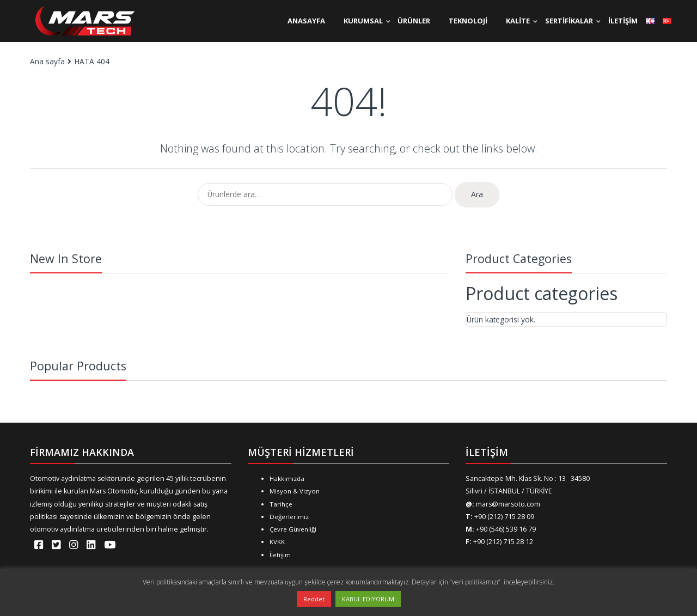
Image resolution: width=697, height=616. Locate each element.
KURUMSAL (363, 21)
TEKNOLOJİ (468, 21)
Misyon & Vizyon (295, 491)
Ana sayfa (47, 61)
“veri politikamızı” (476, 582)
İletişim (280, 555)
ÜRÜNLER (414, 21)
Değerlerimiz (289, 517)
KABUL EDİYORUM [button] (368, 599)
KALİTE (518, 21)
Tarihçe (281, 504)
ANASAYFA (306, 21)
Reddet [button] (314, 599)
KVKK (277, 542)
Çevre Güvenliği (293, 529)
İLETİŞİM (623, 21)
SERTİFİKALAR (569, 21)
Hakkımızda (287, 478)
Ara (477, 194)
